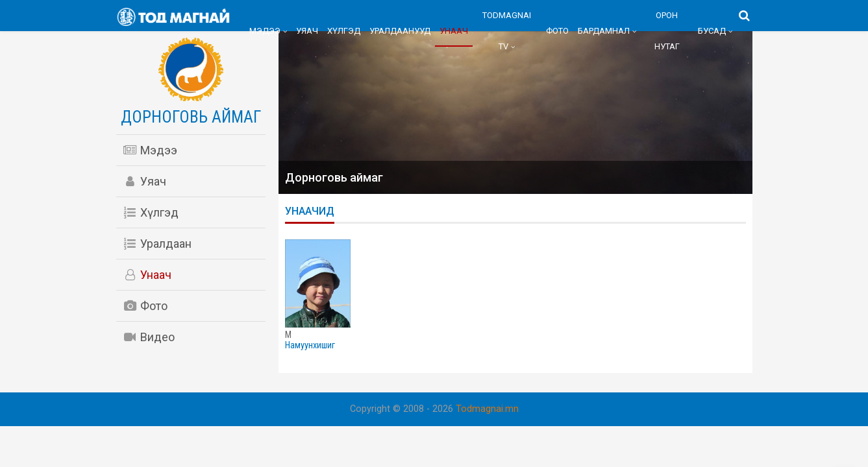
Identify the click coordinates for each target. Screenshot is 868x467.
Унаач (454, 31)
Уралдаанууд (400, 31)
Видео (149, 337)
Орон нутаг (667, 31)
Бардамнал (604, 31)
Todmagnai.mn (487, 409)
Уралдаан (157, 244)
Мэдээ (265, 31)
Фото (557, 31)
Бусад (712, 31)
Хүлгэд (344, 31)
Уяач (307, 31)
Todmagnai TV (507, 31)
